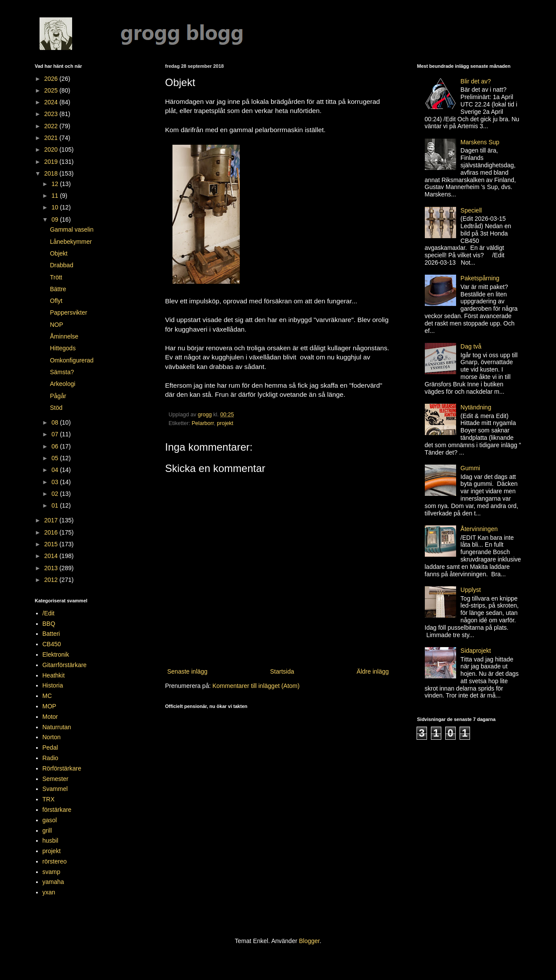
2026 (52, 79)
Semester (56, 779)
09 (55, 219)
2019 (52, 162)
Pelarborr (203, 423)
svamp (51, 872)
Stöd (56, 408)
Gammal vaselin (72, 229)
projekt (225, 423)
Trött (56, 277)
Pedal (50, 747)
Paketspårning (480, 278)
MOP (50, 706)
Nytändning (476, 407)
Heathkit (54, 675)
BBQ (49, 624)
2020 (52, 149)
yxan (49, 892)
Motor (50, 717)
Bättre (58, 289)
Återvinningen (479, 529)
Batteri (51, 634)
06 (55, 446)
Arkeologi (63, 384)
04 (55, 470)
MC (47, 696)
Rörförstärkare (62, 768)
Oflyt (56, 301)
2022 (52, 126)
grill (47, 831)
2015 (52, 544)
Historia (53, 685)
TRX (49, 799)
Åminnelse (64, 336)
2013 (52, 568)
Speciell (471, 210)
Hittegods (63, 348)
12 (55, 184)
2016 (52, 532)
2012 (52, 580)
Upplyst (471, 590)
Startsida (282, 671)
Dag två (471, 346)
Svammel (55, 789)
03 (55, 482)
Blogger (309, 941)
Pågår (58, 396)
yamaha (53, 882)
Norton (52, 737)
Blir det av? (476, 81)
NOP (56, 325)
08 (55, 422)
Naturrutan (57, 727)
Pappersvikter (69, 312)
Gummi (470, 468)
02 (55, 494)
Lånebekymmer (71, 242)
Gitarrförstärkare (65, 665)
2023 (52, 114)
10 (55, 207)
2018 (52, 173)
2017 (52, 520)
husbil (51, 840)
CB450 (52, 644)
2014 (52, 556)
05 (55, 458)
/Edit (49, 613)
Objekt (59, 253)
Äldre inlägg (373, 671)
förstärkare (57, 810)
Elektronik (56, 654)
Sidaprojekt (476, 651)
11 (55, 196)
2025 (52, 90)
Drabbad (62, 265)
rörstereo (55, 861)
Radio (51, 758)
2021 (52, 138)
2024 (52, 102)
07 (55, 434)
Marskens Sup (480, 142)
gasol (50, 820)
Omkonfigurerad (72, 360)
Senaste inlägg (187, 671)
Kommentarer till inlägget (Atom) (256, 686)
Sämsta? (62, 372)
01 (55, 505)
